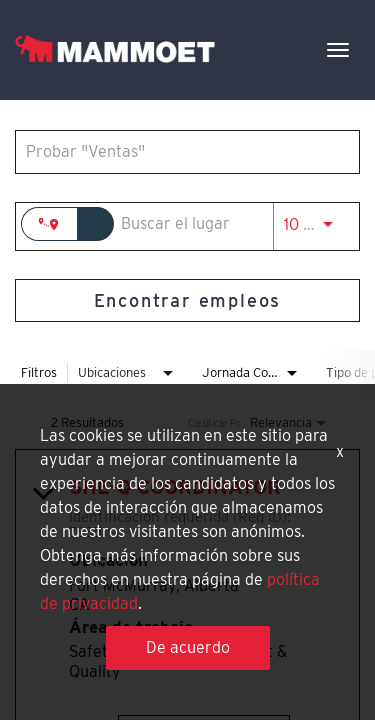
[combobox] (177, 151)
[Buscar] (187, 300)
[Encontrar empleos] (187, 300)
